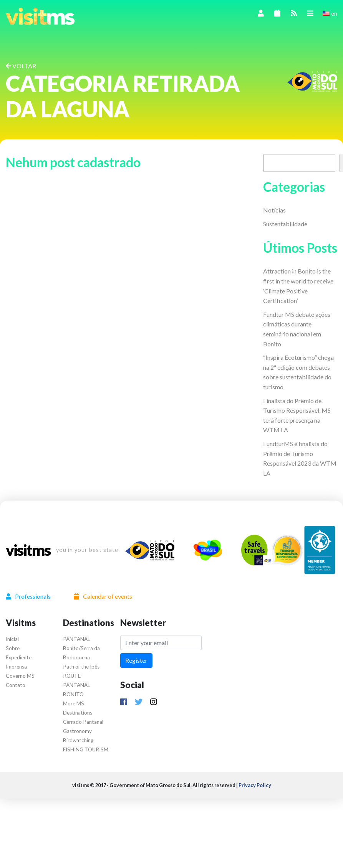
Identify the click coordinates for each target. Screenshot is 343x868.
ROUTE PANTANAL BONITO (77, 685)
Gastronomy (77, 731)
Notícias (274, 210)
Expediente (19, 657)
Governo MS (20, 676)
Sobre (13, 648)
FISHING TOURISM (86, 749)
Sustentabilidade (285, 224)
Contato (16, 685)
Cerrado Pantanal (83, 722)
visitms (28, 550)
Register (136, 660)
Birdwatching (78, 740)
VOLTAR (21, 66)
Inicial (12, 639)
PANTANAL (77, 639)
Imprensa (16, 667)
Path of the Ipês (81, 667)
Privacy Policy (255, 785)
